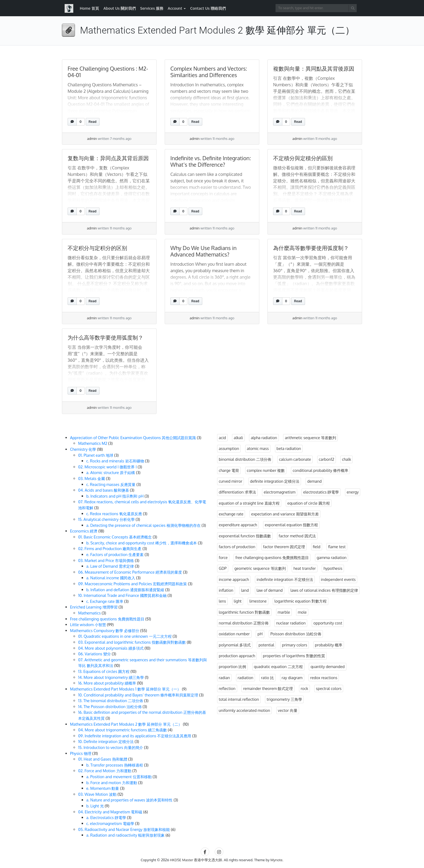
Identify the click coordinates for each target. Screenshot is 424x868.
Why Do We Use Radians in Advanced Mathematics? (203, 251)
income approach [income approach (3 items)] (234, 579)
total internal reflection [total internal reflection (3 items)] (239, 699)
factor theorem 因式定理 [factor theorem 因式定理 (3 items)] (284, 547)
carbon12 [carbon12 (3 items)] (327, 459)
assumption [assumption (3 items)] (229, 448)
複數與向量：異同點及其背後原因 (314, 68)
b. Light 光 (95, 806)
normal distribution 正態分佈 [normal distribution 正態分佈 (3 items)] (244, 623)
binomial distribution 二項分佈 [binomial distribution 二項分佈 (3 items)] (245, 459)
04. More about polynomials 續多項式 (111, 648)
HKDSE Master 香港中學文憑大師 (196, 860)
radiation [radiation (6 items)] (246, 678)
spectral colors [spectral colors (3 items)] (329, 688)
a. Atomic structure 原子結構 (111, 472)
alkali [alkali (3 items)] (238, 438)
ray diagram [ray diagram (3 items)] (292, 678)
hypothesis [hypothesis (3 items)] (333, 568)
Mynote (276, 860)
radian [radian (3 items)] (224, 678)
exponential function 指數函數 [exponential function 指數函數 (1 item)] (245, 536)
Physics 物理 (81, 753)
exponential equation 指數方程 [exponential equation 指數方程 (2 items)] (291, 525)
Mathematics (89, 613)
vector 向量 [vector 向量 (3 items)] (288, 710)
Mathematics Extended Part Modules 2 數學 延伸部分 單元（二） (126, 724)
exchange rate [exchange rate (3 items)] (231, 514)
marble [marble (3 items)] (284, 612)
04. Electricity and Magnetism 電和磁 (110, 812)
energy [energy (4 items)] (353, 492)
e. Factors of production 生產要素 (115, 554)
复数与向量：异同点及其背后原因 (108, 158)
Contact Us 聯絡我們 (208, 8)
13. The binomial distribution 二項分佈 (111, 701)
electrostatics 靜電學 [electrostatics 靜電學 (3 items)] (321, 492)
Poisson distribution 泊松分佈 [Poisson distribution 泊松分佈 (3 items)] (296, 634)
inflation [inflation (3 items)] (226, 590)
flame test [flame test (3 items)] (337, 547)
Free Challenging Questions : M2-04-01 (108, 72)
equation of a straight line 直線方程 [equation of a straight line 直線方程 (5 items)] (249, 503)
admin (92, 139)
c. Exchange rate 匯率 (105, 601)
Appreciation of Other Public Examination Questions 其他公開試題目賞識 (133, 438)
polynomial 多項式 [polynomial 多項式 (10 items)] (235, 645)
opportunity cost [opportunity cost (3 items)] (328, 623)
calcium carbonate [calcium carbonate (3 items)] (295, 459)
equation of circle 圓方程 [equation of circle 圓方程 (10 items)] (309, 503)
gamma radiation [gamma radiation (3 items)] (332, 557)
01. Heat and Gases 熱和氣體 (103, 759)
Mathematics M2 (93, 443)
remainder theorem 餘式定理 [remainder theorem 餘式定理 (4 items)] (268, 688)
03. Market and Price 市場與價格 (106, 560)
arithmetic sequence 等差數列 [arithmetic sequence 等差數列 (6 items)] (310, 438)
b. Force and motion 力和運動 (112, 782)
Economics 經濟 (84, 531)
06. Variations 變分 (95, 654)
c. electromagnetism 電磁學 (110, 823)
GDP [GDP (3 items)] (223, 568)
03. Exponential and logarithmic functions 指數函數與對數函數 (132, 642)
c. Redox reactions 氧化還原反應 (114, 514)
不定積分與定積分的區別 (303, 158)
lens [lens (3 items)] (222, 601)
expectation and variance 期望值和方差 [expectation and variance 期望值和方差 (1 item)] (285, 514)
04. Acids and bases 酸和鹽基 (104, 490)
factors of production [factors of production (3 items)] (237, 547)
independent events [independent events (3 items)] (338, 579)
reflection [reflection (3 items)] (227, 688)
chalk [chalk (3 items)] (347, 459)
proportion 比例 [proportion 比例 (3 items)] (232, 666)
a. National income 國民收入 (111, 578)
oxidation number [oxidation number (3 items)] (234, 634)
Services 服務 (152, 8)
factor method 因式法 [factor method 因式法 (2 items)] (297, 536)
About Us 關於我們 (120, 8)
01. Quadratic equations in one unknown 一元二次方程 (125, 636)
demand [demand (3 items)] (314, 481)
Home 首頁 (89, 8)
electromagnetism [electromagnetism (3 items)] (279, 492)
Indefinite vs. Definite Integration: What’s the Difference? (211, 161)
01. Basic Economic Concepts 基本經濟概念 (115, 537)
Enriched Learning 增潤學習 (94, 607)
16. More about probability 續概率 (107, 683)
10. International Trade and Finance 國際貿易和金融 (122, 595)
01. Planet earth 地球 (96, 455)
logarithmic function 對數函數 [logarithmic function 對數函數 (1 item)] (244, 612)
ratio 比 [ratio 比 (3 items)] (267, 678)
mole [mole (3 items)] (302, 612)
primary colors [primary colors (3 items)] (295, 645)
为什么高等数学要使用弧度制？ (105, 337)
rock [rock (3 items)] (304, 688)
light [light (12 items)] (238, 601)
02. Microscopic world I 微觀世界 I (107, 467)
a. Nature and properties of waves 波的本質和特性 (129, 800)
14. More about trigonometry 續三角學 (111, 677)
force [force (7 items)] (223, 557)
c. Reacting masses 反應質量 (111, 484)
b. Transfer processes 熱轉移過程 (115, 765)
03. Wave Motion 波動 (97, 794)
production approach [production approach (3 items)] (237, 656)
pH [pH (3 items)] (260, 634)
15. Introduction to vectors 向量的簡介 (111, 747)
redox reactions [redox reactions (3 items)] (324, 678)
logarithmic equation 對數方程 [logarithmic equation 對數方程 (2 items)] (301, 601)
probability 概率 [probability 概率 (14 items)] (329, 645)
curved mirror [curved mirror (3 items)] (231, 481)
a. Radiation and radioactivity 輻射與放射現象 (125, 835)
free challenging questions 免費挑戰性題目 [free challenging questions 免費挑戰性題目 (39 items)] (272, 557)
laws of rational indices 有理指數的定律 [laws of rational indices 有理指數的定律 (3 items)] (324, 590)
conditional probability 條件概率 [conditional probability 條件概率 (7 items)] (320, 470)
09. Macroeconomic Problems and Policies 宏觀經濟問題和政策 (132, 584)
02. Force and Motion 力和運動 (105, 771)
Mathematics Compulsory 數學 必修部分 (105, 630)
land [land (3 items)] (245, 590)
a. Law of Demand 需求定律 (110, 566)
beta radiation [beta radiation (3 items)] (289, 448)
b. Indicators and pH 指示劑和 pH (115, 496)
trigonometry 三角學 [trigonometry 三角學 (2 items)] (284, 699)
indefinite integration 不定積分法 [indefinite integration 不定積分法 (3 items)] (285, 579)
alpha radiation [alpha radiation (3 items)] (264, 438)
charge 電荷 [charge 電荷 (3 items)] (229, 470)
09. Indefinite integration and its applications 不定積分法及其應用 (135, 736)
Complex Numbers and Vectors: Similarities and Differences (209, 72)
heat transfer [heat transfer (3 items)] (304, 568)
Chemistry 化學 (83, 449)
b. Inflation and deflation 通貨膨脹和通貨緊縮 (125, 590)
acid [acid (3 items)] (222, 438)
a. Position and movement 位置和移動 (119, 777)
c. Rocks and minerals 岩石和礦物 (115, 461)
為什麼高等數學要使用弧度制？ (311, 248)
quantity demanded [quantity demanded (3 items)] (327, 666)
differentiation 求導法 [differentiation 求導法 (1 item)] (237, 492)
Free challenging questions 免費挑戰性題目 (107, 619)
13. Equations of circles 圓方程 (104, 671)
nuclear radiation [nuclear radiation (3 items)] (291, 623)
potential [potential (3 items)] (266, 645)
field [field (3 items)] (317, 547)
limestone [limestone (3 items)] (258, 601)
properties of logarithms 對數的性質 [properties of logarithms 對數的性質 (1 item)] (294, 656)
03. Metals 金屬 (92, 478)
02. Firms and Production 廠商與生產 (110, 548)
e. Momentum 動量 (103, 788)
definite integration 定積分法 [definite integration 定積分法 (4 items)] (275, 481)
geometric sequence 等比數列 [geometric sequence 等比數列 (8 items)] (260, 568)
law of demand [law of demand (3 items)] (270, 590)
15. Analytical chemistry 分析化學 (106, 519)
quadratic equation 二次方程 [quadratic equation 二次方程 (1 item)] (278, 666)
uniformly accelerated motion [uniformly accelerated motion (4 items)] (244, 710)
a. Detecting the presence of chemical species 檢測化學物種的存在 (143, 525)
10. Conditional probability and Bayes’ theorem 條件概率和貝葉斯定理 (138, 695)
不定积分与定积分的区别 (97, 248)
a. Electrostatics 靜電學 (106, 817)
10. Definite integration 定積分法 (106, 741)
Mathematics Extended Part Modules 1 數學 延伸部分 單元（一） (125, 689)
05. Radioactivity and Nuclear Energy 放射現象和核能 (124, 829)
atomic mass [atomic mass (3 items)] (258, 448)
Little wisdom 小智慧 (88, 624)
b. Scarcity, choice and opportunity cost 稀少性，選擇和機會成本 (142, 543)
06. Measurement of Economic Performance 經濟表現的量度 (130, 572)
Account (175, 8)
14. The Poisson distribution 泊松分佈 (110, 706)
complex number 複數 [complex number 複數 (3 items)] (266, 470)
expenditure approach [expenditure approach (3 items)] (238, 525)
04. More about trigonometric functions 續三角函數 (122, 730)
